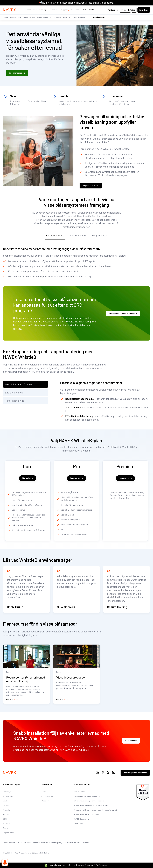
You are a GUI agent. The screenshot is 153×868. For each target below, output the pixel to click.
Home (5, 22)
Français (6, 816)
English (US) (8, 798)
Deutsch (6, 807)
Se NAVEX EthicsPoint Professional (123, 314)
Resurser (75, 15)
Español (6, 820)
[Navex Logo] (10, 15)
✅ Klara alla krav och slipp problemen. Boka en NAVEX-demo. (76, 865)
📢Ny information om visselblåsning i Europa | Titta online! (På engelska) (77, 3)
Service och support (59, 15)
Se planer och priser (17, 73)
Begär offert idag (128, 15)
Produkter (31, 15)
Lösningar (43, 15)
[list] (143, 8)
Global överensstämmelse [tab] (20, 385)
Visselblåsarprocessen (71, 683)
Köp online (28, 479)
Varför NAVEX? (88, 15)
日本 (5, 825)
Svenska (6, 829)
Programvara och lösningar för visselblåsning (72, 22)
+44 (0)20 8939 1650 (124, 8)
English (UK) (8, 802)
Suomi (6, 834)
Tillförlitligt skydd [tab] (15, 401)
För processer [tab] (100, 236)
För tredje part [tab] (78, 236)
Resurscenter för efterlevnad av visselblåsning (26, 685)
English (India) (9, 838)
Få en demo (144, 15)
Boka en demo (131, 747)
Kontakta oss (113, 15)
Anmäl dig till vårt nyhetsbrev (135, 778)
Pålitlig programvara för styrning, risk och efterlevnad (31, 22)
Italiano (6, 811)
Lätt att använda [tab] (14, 393)
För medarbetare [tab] (55, 236)
